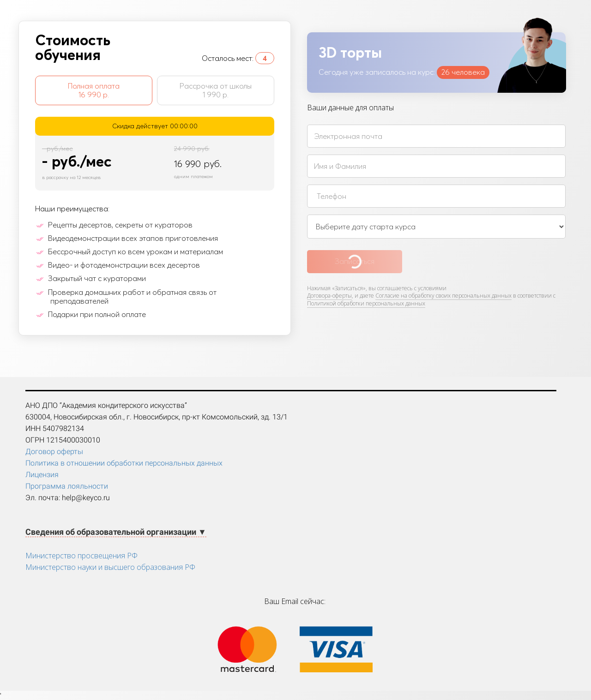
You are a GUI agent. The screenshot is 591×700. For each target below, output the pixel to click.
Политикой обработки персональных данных (366, 303)
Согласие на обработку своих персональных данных (443, 296)
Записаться (355, 261)
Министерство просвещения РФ (81, 556)
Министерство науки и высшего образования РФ (110, 567)
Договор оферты (54, 452)
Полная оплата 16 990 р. (94, 90)
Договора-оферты (329, 296)
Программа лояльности (67, 486)
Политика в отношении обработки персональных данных (124, 463)
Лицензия (42, 475)
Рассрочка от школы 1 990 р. (216, 90)
